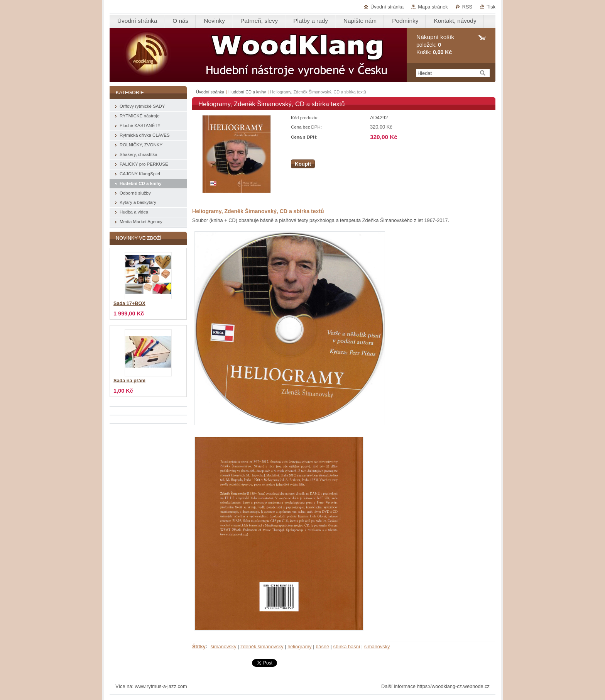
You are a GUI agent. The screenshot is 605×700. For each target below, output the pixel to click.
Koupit (303, 164)
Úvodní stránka (387, 7)
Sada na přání (129, 381)
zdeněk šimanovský (262, 647)
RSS (467, 7)
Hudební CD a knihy (247, 92)
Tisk (491, 7)
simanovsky (377, 647)
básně (322, 647)
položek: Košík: (435, 45)
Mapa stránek (433, 7)
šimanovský (224, 647)
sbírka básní (347, 647)
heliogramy (300, 647)
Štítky (199, 647)
